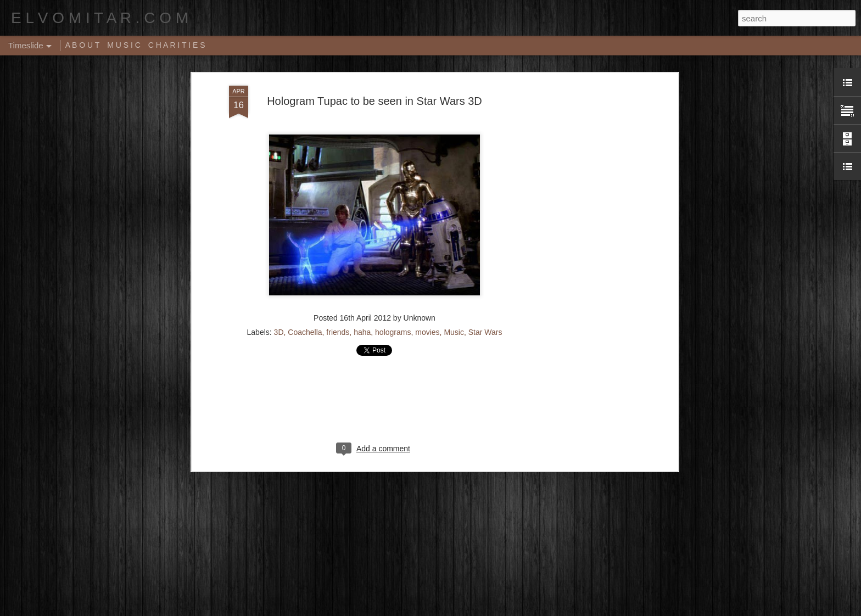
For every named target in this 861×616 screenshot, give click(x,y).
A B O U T (83, 45)
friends (338, 332)
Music (454, 332)
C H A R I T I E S (177, 45)
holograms (393, 332)
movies (427, 332)
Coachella (305, 332)
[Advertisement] (580, 259)
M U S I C (124, 45)
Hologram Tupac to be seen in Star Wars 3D (374, 101)
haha (362, 332)
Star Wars (485, 332)
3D (279, 332)
